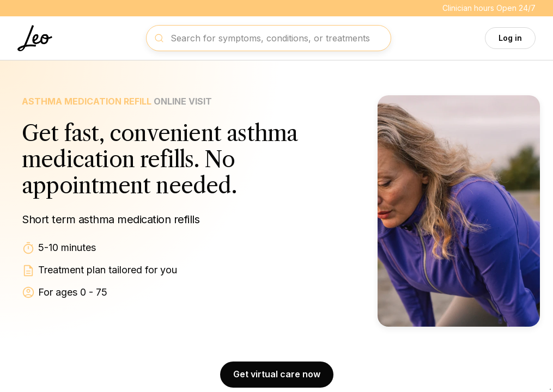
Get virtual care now (277, 374)
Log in (510, 38)
